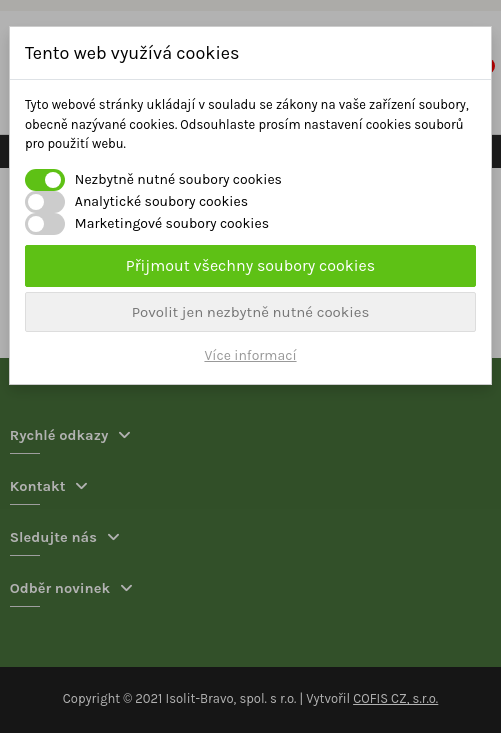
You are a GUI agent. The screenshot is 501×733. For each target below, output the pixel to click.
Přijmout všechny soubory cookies (250, 265)
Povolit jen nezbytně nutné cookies (251, 312)
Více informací (250, 355)
